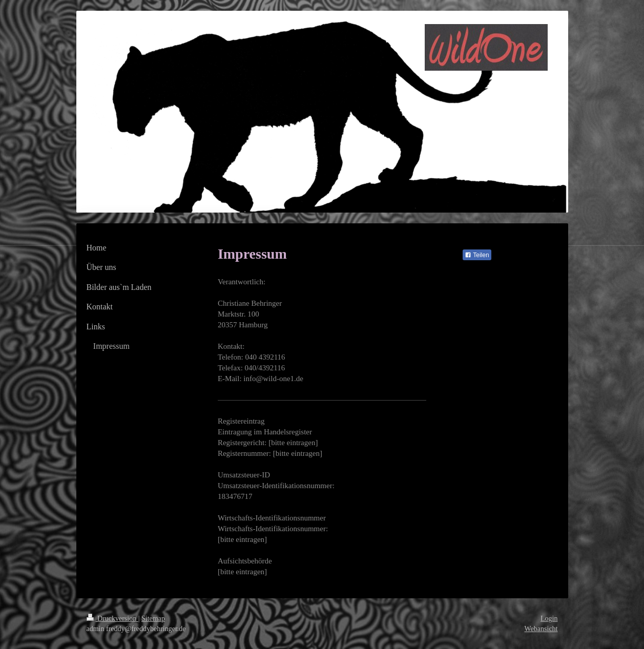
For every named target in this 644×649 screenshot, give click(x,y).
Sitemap (153, 619)
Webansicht (541, 629)
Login (549, 619)
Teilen (477, 255)
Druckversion (112, 619)
